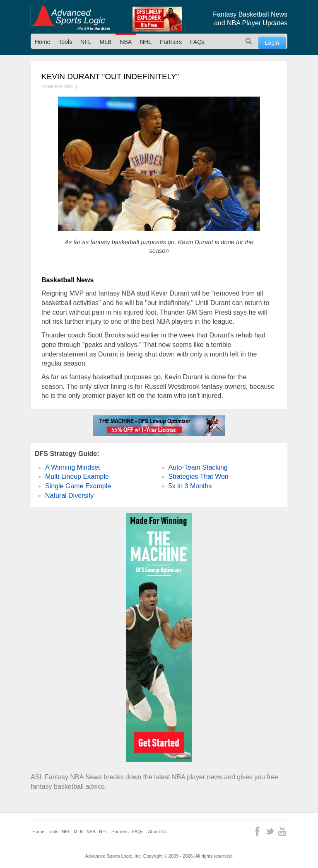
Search (249, 41)
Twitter (270, 831)
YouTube (282, 831)
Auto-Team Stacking (198, 467)
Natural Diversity (69, 496)
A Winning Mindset (73, 467)
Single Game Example (78, 486)
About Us (158, 832)
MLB (106, 42)
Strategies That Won (199, 476)
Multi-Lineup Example (77, 476)
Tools (65, 42)
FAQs (197, 42)
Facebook (257, 831)
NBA (126, 42)
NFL (86, 42)
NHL (146, 42)
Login (272, 43)
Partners (171, 42)
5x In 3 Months (190, 486)
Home (42, 42)
